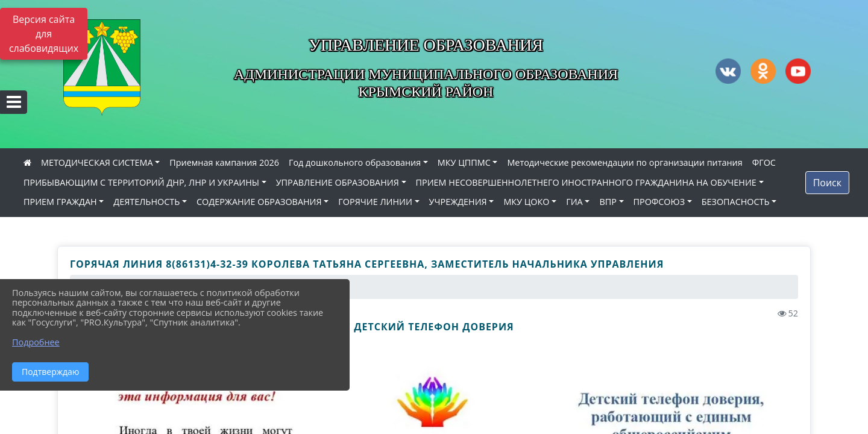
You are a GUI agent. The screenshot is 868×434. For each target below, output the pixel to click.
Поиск (827, 183)
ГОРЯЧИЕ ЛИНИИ (375, 202)
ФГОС (764, 162)
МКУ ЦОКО (526, 202)
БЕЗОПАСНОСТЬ (736, 202)
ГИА (574, 202)
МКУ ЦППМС (464, 162)
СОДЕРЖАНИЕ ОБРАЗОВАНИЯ (259, 202)
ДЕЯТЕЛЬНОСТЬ (146, 202)
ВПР (608, 202)
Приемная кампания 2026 (224, 162)
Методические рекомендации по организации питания (624, 162)
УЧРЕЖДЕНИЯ (458, 202)
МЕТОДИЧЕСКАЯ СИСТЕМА (97, 162)
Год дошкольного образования (355, 162)
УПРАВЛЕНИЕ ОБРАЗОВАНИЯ (338, 182)
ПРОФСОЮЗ (659, 202)
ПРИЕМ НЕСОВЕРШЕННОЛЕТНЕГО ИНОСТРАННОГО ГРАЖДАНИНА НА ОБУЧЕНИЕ (586, 182)
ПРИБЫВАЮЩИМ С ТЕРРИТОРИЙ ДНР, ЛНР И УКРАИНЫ (141, 182)
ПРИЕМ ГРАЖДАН (60, 202)
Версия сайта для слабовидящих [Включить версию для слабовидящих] (44, 34)
